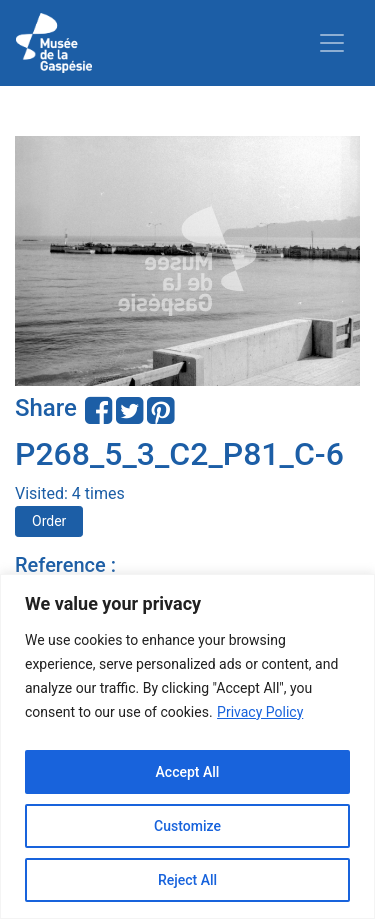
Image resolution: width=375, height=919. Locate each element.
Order (49, 521)
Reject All (187, 880)
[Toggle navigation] (332, 43)
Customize (187, 826)
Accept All (188, 772)
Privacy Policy (260, 712)
